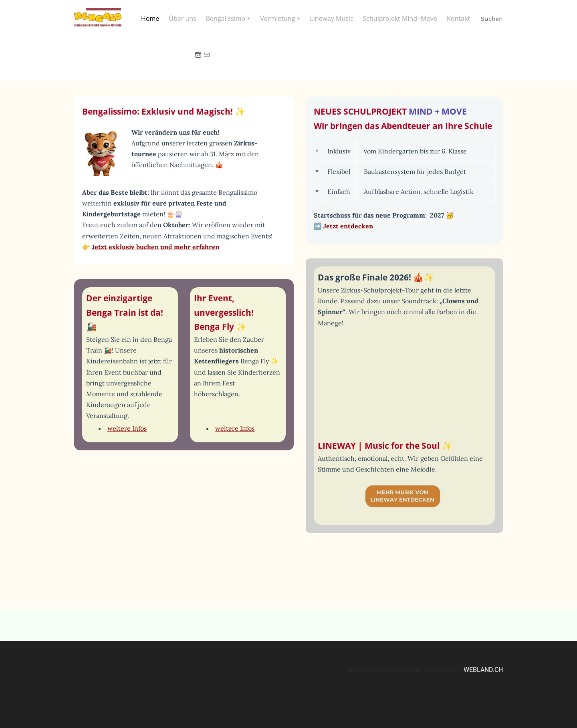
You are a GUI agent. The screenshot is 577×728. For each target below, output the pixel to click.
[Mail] (207, 60)
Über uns (182, 19)
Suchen (492, 19)
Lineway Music (331, 19)
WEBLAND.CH (483, 675)
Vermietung (278, 19)
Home (150, 19)
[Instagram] (198, 60)
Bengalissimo (227, 19)
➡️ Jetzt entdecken (344, 231)
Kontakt (458, 19)
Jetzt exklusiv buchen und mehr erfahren (156, 252)
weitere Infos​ (127, 434)
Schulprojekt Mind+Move (400, 19)
